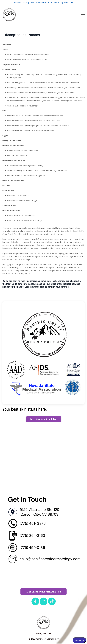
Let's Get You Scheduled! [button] (44, 419)
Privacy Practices (44, 633)
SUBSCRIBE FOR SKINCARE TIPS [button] (44, 592)
